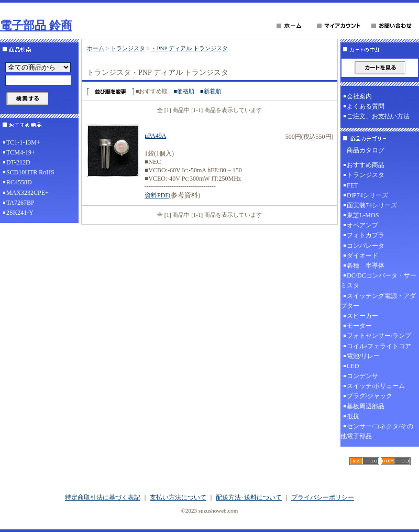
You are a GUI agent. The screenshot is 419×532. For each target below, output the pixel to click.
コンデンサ (362, 376)
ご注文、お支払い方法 (378, 116)
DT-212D (18, 162)
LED (353, 366)
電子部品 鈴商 (36, 25)
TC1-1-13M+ (23, 142)
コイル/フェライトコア (379, 346)
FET (352, 185)
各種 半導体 (366, 265)
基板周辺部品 (366, 406)
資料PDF (157, 195)
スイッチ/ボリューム (376, 386)
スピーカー (362, 316)
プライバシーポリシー (323, 497)
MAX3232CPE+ (27, 193)
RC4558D (19, 182)
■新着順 (211, 91)
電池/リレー (363, 356)
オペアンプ (362, 225)
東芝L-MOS (363, 215)
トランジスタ (128, 48)
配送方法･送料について (249, 497)
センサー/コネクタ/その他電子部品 (377, 431)
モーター (359, 326)
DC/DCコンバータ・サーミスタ (378, 280)
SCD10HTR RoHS (30, 172)
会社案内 (359, 96)
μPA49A (155, 136)
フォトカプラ (366, 235)
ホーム (96, 48)
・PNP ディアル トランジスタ (189, 48)
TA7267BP (20, 203)
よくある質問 (366, 106)
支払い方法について (178, 497)
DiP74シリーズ (367, 195)
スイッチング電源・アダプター (378, 301)
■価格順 (184, 91)
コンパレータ (366, 246)
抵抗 (353, 416)
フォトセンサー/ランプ (379, 336)
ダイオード (362, 256)
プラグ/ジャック (370, 396)
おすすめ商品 (366, 165)
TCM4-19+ (21, 152)
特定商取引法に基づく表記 (103, 497)
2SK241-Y (20, 213)
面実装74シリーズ (372, 205)
